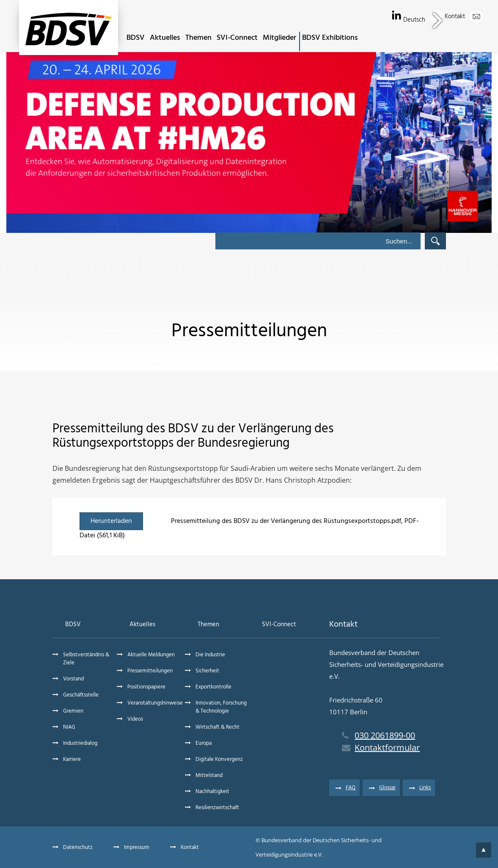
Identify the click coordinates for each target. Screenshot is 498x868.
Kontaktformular (381, 748)
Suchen (435, 241)
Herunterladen (111, 521)
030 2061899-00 (378, 735)
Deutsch (423, 20)
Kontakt (464, 17)
